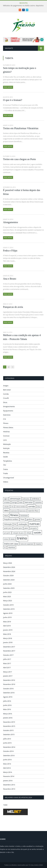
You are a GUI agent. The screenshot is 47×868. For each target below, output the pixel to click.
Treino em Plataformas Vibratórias (21, 128)
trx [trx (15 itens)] (5, 548)
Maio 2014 (7, 764)
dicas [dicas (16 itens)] (39, 507)
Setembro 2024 (9, 580)
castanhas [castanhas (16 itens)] (38, 502)
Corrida (6, 394)
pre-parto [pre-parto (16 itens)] (7, 533)
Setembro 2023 (9, 588)
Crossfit (6, 398)
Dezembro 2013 (9, 785)
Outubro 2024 (8, 576)
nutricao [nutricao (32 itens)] (35, 524)
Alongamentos (10, 222)
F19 (5, 419)
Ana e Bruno (10, 279)
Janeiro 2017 (8, 676)
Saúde (5, 457)
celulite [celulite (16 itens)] (7, 507)
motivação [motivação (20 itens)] (23, 524)
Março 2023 (7, 601)
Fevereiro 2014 (9, 776)
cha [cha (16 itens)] (12, 507)
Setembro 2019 (9, 609)
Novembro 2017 (9, 651)
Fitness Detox (8, 427)
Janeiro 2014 (8, 781)
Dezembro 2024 (9, 567)
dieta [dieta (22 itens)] (6, 511)
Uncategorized (9, 478)
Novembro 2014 (9, 747)
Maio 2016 (7, 709)
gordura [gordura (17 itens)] (30, 519)
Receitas (6, 453)
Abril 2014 (7, 768)
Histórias (6, 432)
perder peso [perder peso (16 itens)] (18, 528)
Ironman (6, 436)
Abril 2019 (7, 626)
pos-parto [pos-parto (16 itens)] (34, 528)
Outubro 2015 (8, 730)
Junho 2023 (7, 592)
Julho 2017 (7, 659)
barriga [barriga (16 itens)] (15, 502)
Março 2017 (7, 672)
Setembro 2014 (9, 755)
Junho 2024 (7, 584)
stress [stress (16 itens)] (6, 539)
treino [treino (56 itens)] (22, 538)
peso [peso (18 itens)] (26, 528)
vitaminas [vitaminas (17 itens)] (12, 548)
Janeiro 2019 (8, 630)
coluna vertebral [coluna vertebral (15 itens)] (21, 507)
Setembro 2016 (9, 693)
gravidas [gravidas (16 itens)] (38, 519)
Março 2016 (7, 714)
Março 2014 (7, 772)
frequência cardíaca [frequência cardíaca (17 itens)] (11, 519)
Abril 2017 (7, 668)
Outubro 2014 (8, 751)
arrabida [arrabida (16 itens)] (7, 502)
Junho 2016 (7, 705)
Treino (6, 469)
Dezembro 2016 (9, 680)
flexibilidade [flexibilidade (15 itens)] (24, 516)
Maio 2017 (7, 663)
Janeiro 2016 (8, 718)
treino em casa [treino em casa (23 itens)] (11, 544)
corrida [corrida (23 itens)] (31, 506)
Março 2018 (7, 638)
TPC (5, 465)
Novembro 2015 (9, 726)
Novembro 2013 (9, 789)
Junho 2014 (7, 760)
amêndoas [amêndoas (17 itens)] (36, 499)
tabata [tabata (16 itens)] (13, 539)
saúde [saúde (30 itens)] (37, 532)
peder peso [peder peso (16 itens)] (8, 528)
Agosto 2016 (8, 697)
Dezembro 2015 (9, 722)
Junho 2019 (7, 617)
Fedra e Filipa (10, 251)
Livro (5, 440)
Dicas (5, 402)
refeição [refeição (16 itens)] (29, 533)
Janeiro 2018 (8, 642)
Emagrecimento (9, 406)
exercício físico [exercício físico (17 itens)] (33, 511)
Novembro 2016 (9, 684)
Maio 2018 (7, 634)
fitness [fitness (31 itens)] (14, 515)
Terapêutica (8, 461)
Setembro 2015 (9, 734)
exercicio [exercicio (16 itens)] (14, 511)
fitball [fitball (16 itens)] (6, 516)
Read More (8, 87)
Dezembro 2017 (9, 647)
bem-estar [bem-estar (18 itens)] (29, 502)
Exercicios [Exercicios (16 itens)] (23, 511)
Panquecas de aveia (13, 307)
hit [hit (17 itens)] (15, 524)
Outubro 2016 (8, 689)
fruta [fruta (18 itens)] (22, 519)
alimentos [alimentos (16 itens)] (26, 499)
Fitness (6, 423)
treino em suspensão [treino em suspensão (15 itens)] (27, 544)
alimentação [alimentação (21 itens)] (15, 499)
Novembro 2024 (9, 571)
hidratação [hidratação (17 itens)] (8, 524)
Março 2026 (7, 563)
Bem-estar (7, 390)
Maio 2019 (7, 622)
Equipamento (8, 411)
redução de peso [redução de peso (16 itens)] (18, 533)
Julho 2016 (7, 701)
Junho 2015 (7, 743)
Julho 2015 (7, 739)
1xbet (5, 805)
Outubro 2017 (8, 655)
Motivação (7, 444)
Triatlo (6, 473)
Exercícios (7, 415)
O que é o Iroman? (13, 100)
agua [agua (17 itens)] (6, 499)
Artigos (6, 386)
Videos (6, 482)
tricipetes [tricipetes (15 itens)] (38, 544)
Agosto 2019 (8, 613)
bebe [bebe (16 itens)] (21, 502)
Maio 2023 (7, 596)
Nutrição (6, 448)
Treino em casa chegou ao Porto (19, 159)
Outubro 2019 (8, 605)
